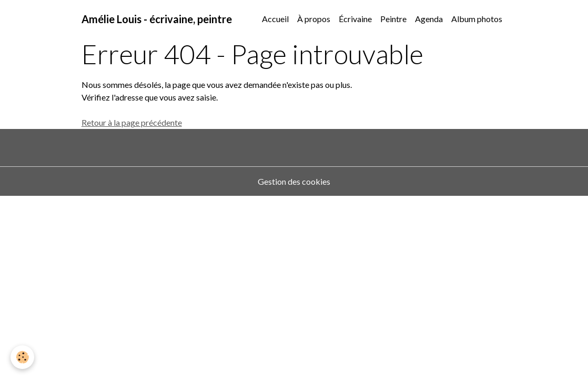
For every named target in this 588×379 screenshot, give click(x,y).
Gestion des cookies (294, 181)
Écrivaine (355, 19)
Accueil (275, 19)
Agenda (429, 19)
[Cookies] (22, 357)
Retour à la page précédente (132, 122)
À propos (314, 19)
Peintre (393, 19)
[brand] (157, 19)
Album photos (477, 19)
